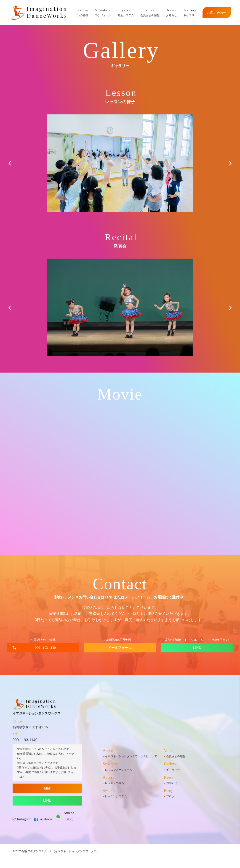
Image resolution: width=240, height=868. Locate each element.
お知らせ (171, 12)
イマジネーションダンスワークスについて (131, 756)
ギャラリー (190, 12)
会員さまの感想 (150, 12)
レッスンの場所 (115, 783)
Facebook (45, 819)
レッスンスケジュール (119, 770)
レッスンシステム (116, 796)
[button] (10, 163)
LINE (47, 800)
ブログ (170, 796)
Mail (47, 788)
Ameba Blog (69, 816)
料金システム (126, 12)
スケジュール (103, 12)
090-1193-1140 (25, 740)
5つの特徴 (82, 12)
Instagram (24, 819)
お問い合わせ (217, 13)
